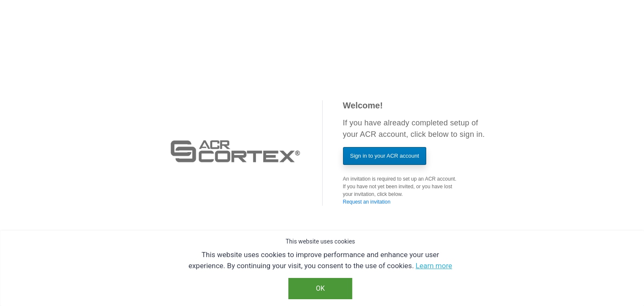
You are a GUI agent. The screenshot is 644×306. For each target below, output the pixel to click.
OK (320, 288)
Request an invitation (367, 202)
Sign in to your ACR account (385, 156)
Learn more (434, 266)
